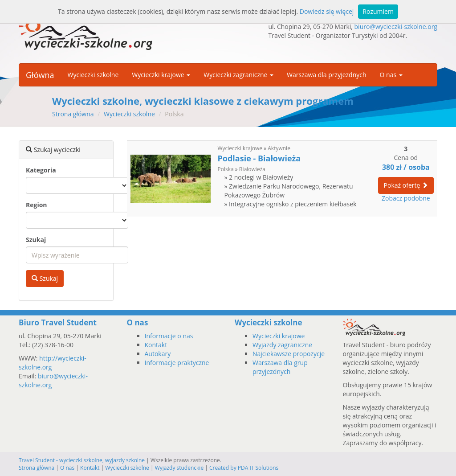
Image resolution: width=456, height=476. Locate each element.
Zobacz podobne (406, 198)
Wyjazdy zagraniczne (282, 345)
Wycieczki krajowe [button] (161, 75)
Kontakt (156, 345)
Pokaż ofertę (406, 185)
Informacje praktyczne (177, 363)
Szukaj (36, 240)
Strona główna (73, 114)
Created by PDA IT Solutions (244, 468)
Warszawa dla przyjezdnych (327, 75)
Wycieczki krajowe (240, 148)
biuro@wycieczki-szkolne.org (396, 27)
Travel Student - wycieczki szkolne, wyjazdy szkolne (82, 460)
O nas (67, 468)
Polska (226, 169)
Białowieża (252, 169)
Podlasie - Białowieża (259, 158)
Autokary (158, 354)
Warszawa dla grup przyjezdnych (280, 367)
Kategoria (41, 170)
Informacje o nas (169, 336)
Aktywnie (279, 148)
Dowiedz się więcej (327, 11)
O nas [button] (391, 75)
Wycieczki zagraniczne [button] (238, 75)
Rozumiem (378, 11)
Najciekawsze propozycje (289, 354)
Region (37, 205)
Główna (40, 75)
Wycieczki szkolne (93, 75)
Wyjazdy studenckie (179, 468)
